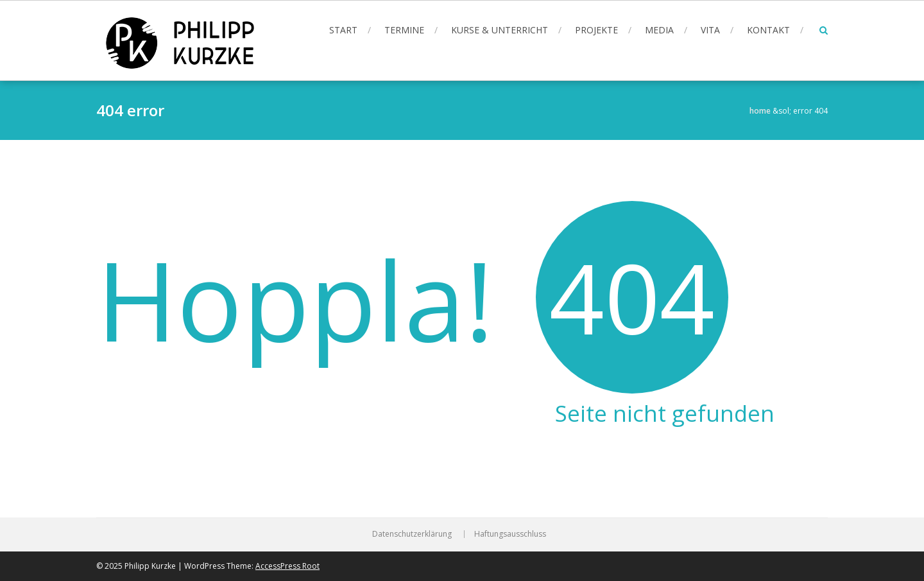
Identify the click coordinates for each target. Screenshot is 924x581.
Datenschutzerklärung (412, 534)
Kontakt (768, 30)
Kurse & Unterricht (500, 30)
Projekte (596, 30)
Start (343, 30)
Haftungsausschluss (510, 534)
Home (760, 111)
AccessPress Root (287, 566)
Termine (404, 30)
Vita (710, 30)
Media (659, 30)
